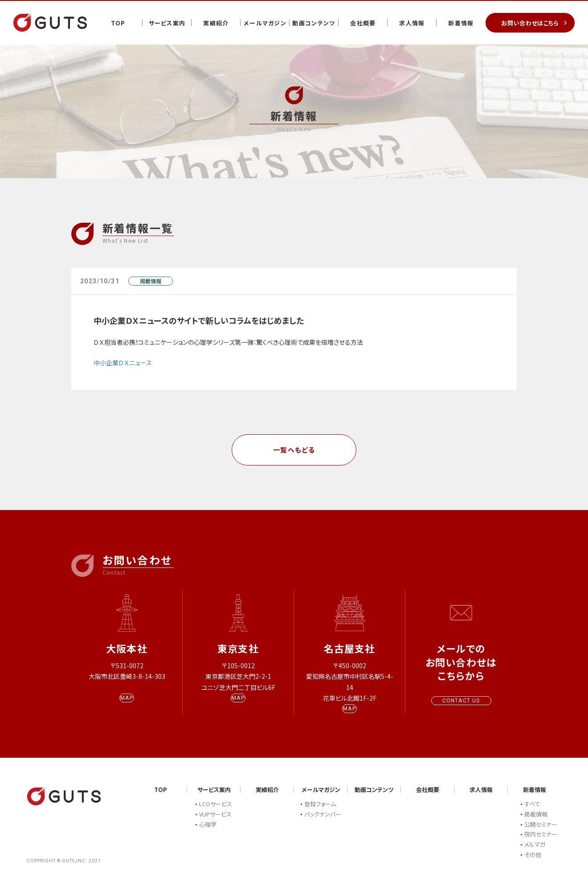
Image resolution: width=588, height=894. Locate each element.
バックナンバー (323, 822)
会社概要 (363, 23)
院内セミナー (541, 843)
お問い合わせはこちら (530, 23)
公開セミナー (541, 832)
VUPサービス (215, 822)
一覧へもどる (294, 450)
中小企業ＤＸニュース (123, 363)
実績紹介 (216, 23)
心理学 (208, 832)
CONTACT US (461, 701)
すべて (532, 812)
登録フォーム (320, 812)
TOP (118, 23)
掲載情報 (151, 281)
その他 (533, 863)
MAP (127, 706)
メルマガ (535, 853)
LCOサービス (216, 812)
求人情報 (412, 23)
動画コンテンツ (314, 23)
